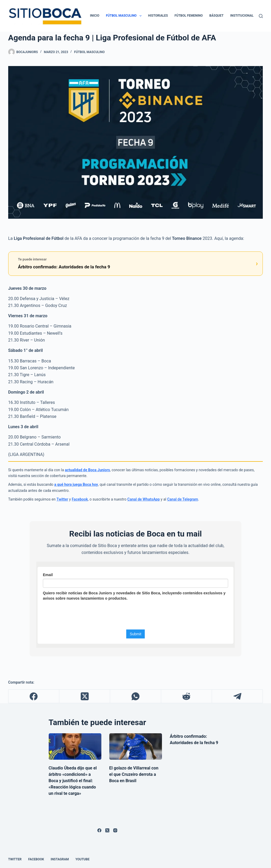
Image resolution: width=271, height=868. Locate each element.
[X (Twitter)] (85, 696)
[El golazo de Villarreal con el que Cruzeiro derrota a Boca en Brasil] (136, 746)
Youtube (82, 859)
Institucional (242, 16)
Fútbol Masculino (125, 16)
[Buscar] (261, 16)
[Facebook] (34, 696)
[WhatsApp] (135, 696)
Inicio (95, 16)
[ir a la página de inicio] (45, 16)
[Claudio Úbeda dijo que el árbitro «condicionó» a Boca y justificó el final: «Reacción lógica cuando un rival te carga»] (75, 746)
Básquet (216, 16)
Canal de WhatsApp (143, 499)
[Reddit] (187, 696)
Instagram (60, 859)
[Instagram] (115, 830)
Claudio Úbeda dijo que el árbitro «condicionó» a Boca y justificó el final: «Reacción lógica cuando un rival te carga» (73, 781)
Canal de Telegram (183, 499)
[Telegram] (237, 696)
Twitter (62, 499)
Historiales (158, 16)
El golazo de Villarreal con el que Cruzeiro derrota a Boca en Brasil (134, 774)
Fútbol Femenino (189, 16)
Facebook (80, 499)
